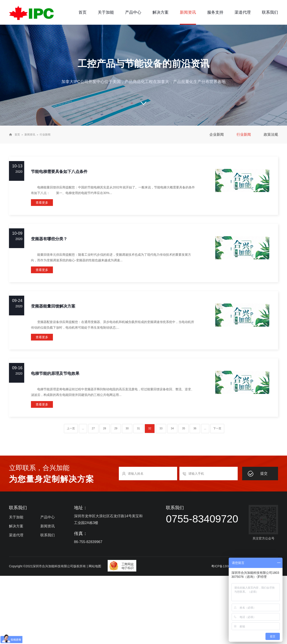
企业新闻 (217, 134)
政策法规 (271, 134)
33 (161, 428)
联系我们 (270, 12)
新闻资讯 (188, 12)
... (83, 428)
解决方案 (161, 12)
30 (127, 428)
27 (93, 428)
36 (195, 428)
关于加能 (106, 12)
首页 (83, 12)
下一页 (217, 428)
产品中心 (133, 12)
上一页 (71, 428)
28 (105, 428)
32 (150, 428)
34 (172, 428)
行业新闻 (45, 135)
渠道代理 (243, 12)
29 (116, 428)
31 (138, 428)
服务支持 (215, 12)
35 (184, 428)
